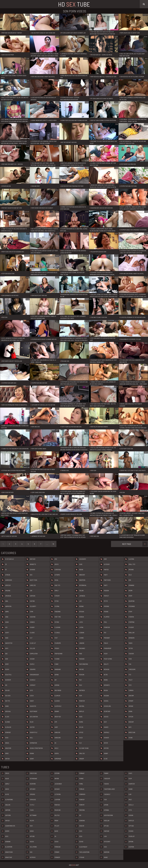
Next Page (135, 544)
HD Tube (74, 4)
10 (53, 544)
